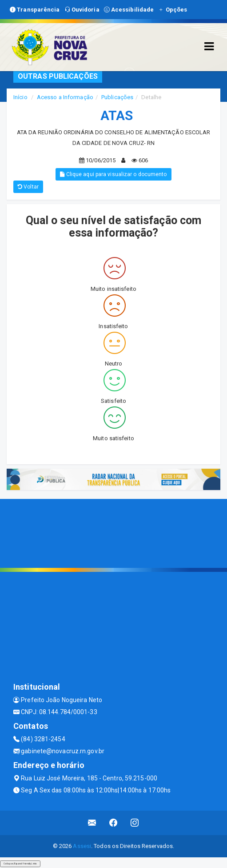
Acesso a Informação (65, 97)
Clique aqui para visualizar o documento (113, 174)
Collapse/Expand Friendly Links (20, 864)
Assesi (82, 846)
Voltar (28, 187)
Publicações (117, 97)
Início (20, 97)
